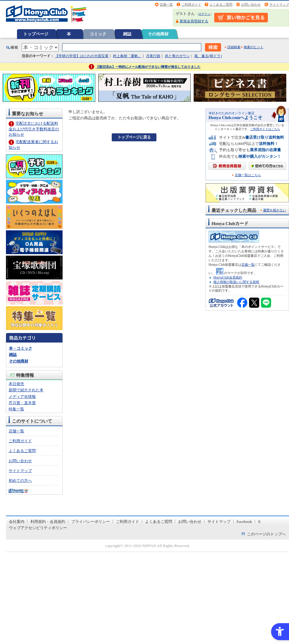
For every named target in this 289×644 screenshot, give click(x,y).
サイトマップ (279, 4)
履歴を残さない (275, 210)
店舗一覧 (166, 4)
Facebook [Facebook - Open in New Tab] (244, 522)
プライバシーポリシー (91, 522)
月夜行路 (153, 56)
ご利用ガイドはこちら (265, 129)
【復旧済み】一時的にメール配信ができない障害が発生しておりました (148, 67)
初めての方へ (20, 480)
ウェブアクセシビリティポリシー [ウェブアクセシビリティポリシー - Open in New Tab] (38, 528)
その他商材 (158, 34)
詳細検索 (234, 47)
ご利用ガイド (191, 4)
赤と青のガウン (177, 56)
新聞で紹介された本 (26, 390)
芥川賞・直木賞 (22, 403)
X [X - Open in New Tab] (260, 522)
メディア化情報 (22, 397)
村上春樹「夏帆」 (127, 56)
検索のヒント (254, 47)
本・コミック (21, 348)
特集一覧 (16, 409)
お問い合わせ (251, 4)
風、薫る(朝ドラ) (208, 56)
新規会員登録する (194, 21)
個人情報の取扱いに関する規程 (236, 282)
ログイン (204, 14)
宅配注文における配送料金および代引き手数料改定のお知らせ (34, 129)
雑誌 (127, 34)
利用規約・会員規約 (48, 522)
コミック (98, 34)
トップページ (36, 34)
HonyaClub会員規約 (228, 277)
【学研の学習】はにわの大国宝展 (82, 56)
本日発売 (16, 384)
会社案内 (17, 522)
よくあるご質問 (221, 4)
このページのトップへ (266, 534)
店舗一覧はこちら (248, 175)
